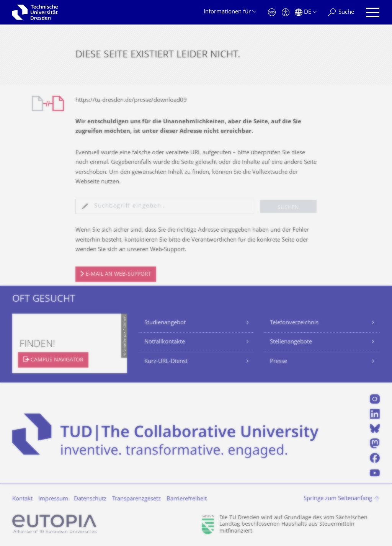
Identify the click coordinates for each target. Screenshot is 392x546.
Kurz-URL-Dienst (166, 362)
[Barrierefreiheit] (286, 12)
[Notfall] (272, 12)
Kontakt (22, 499)
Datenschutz (90, 499)
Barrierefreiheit (187, 499)
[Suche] (341, 12)
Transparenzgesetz (136, 499)
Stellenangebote (291, 342)
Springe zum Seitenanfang (338, 499)
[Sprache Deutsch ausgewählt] (306, 12)
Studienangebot (165, 323)
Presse (278, 362)
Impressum (53, 499)
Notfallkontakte (165, 342)
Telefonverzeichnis (294, 323)
